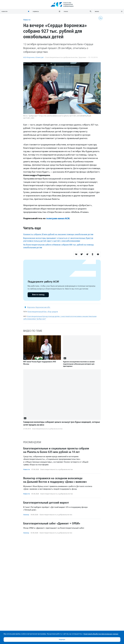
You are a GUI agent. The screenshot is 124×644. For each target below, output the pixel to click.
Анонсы (26, 515)
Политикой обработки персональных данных (101, 634)
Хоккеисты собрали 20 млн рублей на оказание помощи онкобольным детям (58, 234)
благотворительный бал (37, 312)
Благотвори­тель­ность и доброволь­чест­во (62, 57)
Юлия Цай (39, 57)
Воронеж (31, 307)
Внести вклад (38, 295)
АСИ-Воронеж (29, 57)
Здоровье (82, 57)
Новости (27, 20)
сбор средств (53, 312)
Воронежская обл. (43, 307)
